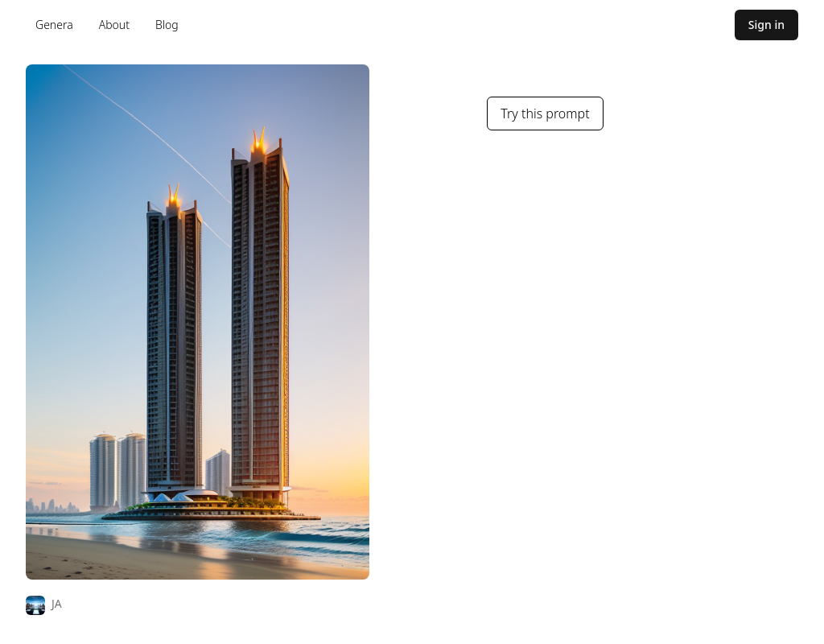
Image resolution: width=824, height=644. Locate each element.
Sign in (766, 25)
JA (57, 603)
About (114, 25)
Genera (54, 25)
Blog (167, 25)
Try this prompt (545, 114)
